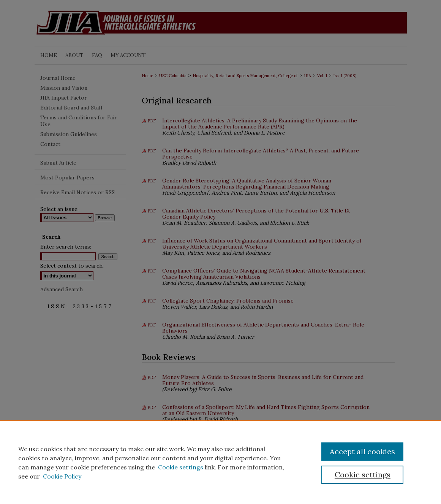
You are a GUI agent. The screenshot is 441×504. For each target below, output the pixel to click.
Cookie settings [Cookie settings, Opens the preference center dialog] (363, 475)
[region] (220, 462)
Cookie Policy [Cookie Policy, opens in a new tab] (62, 476)
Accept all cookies (362, 451)
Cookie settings (181, 467)
